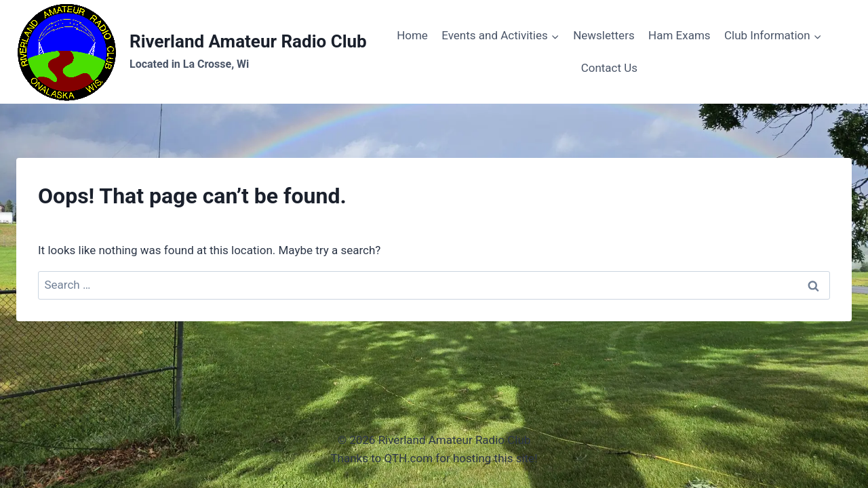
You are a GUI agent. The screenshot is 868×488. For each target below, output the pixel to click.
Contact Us (609, 68)
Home (412, 35)
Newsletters (604, 35)
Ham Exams (679, 35)
